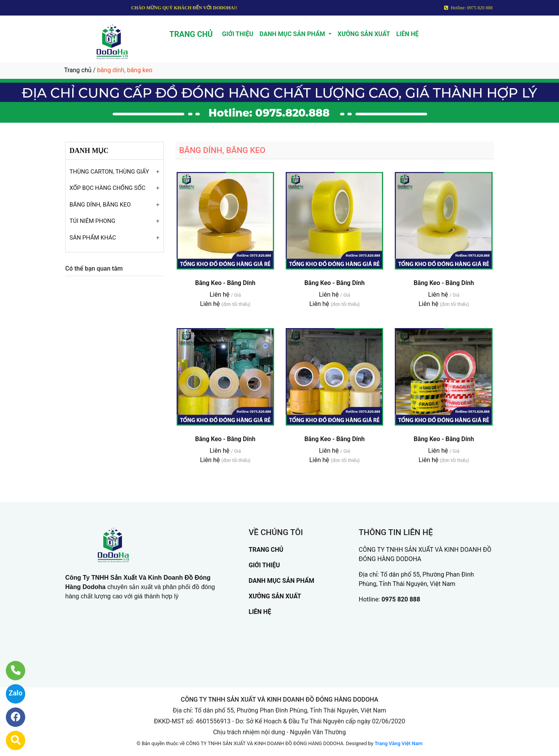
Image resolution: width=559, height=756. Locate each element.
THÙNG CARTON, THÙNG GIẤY (109, 172)
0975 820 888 (401, 599)
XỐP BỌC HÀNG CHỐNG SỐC (108, 188)
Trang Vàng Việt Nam (398, 743)
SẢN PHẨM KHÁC (93, 238)
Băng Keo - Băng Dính (225, 283)
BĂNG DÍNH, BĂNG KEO (100, 205)
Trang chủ (78, 70)
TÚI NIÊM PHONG (92, 221)
